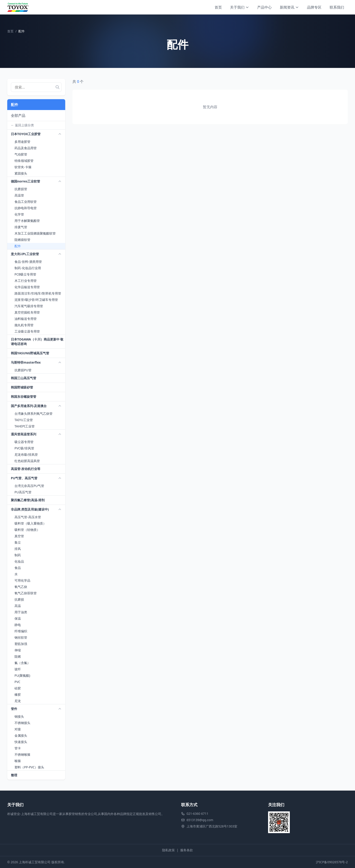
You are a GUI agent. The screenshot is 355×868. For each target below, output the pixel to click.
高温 (18, 606)
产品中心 (264, 7)
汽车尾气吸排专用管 (29, 306)
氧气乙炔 (21, 587)
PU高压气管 (23, 492)
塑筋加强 (21, 644)
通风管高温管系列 (24, 434)
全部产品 (18, 115)
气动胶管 (21, 154)
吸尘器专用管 (24, 442)
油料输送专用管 (26, 319)
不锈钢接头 (22, 723)
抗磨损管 (21, 189)
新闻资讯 (289, 7)
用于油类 (21, 612)
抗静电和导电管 (26, 208)
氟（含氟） (22, 663)
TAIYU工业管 (24, 420)
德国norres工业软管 (25, 181)
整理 (14, 775)
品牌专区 (314, 7)
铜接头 (19, 716)
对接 (18, 729)
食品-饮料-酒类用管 (28, 262)
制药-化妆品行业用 (28, 268)
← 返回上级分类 (22, 125)
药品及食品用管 (26, 148)
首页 (218, 7)
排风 (18, 549)
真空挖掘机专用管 (27, 312)
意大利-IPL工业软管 (25, 254)
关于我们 (240, 7)
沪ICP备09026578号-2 (332, 862)
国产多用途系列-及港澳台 (29, 406)
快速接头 (21, 742)
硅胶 (18, 688)
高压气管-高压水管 (28, 517)
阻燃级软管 (22, 240)
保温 (18, 618)
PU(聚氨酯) (22, 675)
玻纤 (18, 669)
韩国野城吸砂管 (22, 387)
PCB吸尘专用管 (25, 274)
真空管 (19, 536)
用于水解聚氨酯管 (27, 221)
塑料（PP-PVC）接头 (29, 767)
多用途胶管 (22, 142)
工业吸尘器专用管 (27, 331)
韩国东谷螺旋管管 (24, 397)
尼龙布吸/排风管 (26, 454)
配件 (18, 246)
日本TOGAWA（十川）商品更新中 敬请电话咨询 (37, 342)
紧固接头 (21, 173)
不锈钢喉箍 (22, 754)
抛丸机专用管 (24, 325)
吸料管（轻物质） (27, 530)
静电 (18, 625)
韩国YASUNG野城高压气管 (30, 353)
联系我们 (337, 7)
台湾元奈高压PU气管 (29, 486)
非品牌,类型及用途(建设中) (30, 509)
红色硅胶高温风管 (27, 461)
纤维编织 (21, 631)
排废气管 (21, 227)
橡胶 (18, 694)
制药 (18, 555)
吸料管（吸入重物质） (30, 523)
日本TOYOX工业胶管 (26, 134)
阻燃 (18, 656)
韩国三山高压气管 (24, 378)
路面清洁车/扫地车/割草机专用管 (38, 293)
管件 (14, 709)
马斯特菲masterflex (26, 362)
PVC (17, 682)
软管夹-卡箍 (23, 167)
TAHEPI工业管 (25, 426)
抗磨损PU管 (23, 370)
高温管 (19, 195)
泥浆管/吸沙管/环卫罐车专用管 (36, 300)
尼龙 (18, 701)
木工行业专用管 (26, 281)
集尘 (18, 542)
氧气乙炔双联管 (26, 593)
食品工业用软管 (26, 202)
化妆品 (19, 561)
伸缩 (18, 650)
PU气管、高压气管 (24, 478)
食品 (18, 568)
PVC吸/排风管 (24, 448)
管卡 (18, 748)
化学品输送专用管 (27, 287)
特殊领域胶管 (24, 161)
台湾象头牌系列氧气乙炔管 (34, 414)
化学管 (19, 214)
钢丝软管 (21, 637)
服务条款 (187, 850)
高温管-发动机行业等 (26, 469)
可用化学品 (22, 580)
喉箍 (18, 761)
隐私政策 (168, 850)
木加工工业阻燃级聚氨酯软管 (35, 233)
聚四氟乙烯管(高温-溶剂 (28, 500)
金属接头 (21, 735)
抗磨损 (19, 599)
